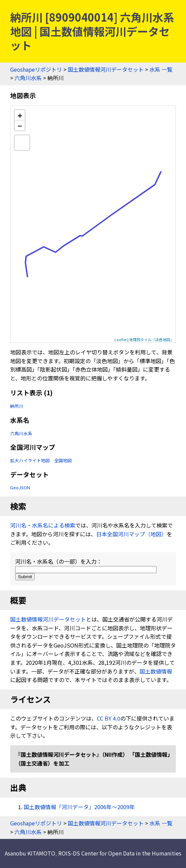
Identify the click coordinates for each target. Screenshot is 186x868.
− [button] (20, 125)
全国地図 (63, 460)
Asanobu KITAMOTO (30, 853)
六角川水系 (28, 78)
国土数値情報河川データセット (106, 69)
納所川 (17, 406)
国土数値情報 (156, 671)
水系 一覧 (161, 69)
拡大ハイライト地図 (30, 460)
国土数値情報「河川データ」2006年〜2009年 (79, 807)
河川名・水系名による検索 (43, 525)
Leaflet (121, 339)
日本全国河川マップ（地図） (131, 534)
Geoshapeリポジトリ (36, 69)
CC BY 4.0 (109, 718)
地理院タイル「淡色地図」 (151, 339)
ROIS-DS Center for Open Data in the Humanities (120, 853)
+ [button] (20, 115)
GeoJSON (20, 487)
